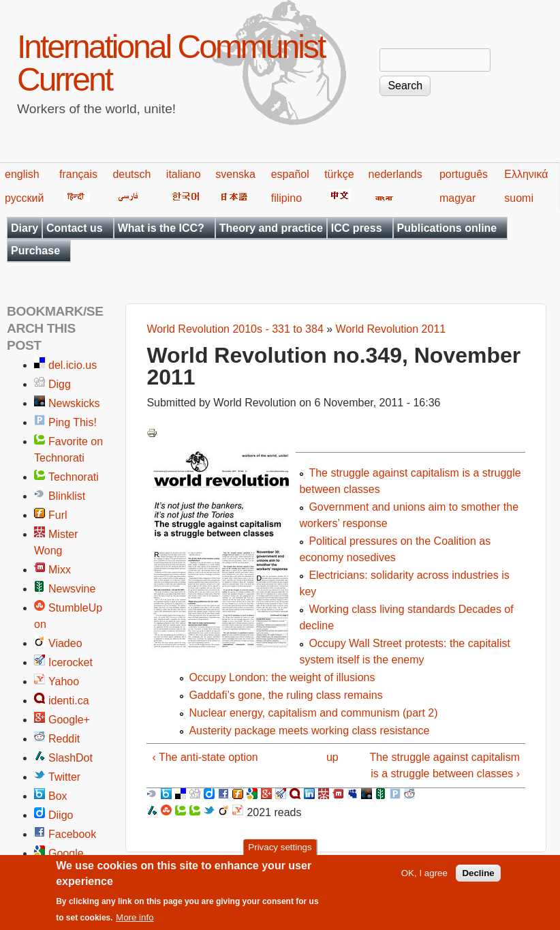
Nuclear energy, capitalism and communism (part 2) (313, 713)
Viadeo (65, 643)
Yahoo (64, 681)
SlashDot (71, 758)
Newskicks (74, 403)
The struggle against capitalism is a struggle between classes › (445, 765)
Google (66, 853)
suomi (519, 198)
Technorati (74, 477)
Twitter (64, 777)
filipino (286, 198)
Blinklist (67, 496)
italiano (184, 174)
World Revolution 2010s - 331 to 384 (235, 329)
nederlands (395, 174)
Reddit (64, 739)
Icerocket (71, 662)
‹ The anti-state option (205, 757)
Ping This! (73, 422)
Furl (58, 515)
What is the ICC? (161, 228)
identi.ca (69, 701)
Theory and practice (271, 228)
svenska (235, 174)
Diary (25, 228)
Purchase (35, 251)
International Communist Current (171, 63)
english (22, 174)
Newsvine (72, 589)
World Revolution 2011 (391, 329)
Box (58, 796)
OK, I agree (424, 879)
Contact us (75, 228)
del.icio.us (73, 365)
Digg (60, 384)
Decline (478, 879)
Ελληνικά (526, 174)
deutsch (131, 174)
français (78, 174)
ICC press (357, 228)
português (464, 174)
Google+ (69, 720)
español (290, 174)
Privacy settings (280, 853)
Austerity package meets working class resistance (309, 731)
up (332, 757)
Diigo (61, 815)
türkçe (339, 174)
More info (135, 923)
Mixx (60, 570)
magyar (457, 198)
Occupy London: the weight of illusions (282, 677)
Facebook (72, 834)
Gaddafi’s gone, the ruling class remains (285, 695)
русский (24, 198)
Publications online (447, 228)
